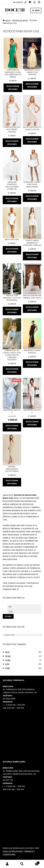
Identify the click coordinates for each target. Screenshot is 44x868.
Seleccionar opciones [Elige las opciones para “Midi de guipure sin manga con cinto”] (32, 309)
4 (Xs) (8, 660)
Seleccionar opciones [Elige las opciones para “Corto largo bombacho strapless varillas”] (32, 256)
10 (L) (7, 652)
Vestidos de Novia (20, 20)
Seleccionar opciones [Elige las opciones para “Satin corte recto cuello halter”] (32, 140)
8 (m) (8, 668)
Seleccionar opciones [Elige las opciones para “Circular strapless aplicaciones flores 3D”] (12, 200)
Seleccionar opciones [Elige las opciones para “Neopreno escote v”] (12, 427)
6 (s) (7, 664)
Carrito (34, 862)
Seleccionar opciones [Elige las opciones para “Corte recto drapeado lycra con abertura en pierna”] (13, 88)
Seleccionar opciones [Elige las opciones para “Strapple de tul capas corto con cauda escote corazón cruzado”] (12, 370)
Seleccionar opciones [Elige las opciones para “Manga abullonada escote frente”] (12, 482)
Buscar (22, 864)
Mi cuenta (18, 2)
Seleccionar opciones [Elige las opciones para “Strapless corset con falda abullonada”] (32, 198)
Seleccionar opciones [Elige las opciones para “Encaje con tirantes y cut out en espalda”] (12, 311)
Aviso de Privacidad (13, 851)
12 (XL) (8, 656)
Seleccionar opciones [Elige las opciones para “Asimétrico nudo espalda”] (32, 364)
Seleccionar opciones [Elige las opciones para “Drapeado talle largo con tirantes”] (32, 85)
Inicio (8, 20)
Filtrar (8, 616)
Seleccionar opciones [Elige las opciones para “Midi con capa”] (12, 250)
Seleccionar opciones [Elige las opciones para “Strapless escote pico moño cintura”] (12, 143)
